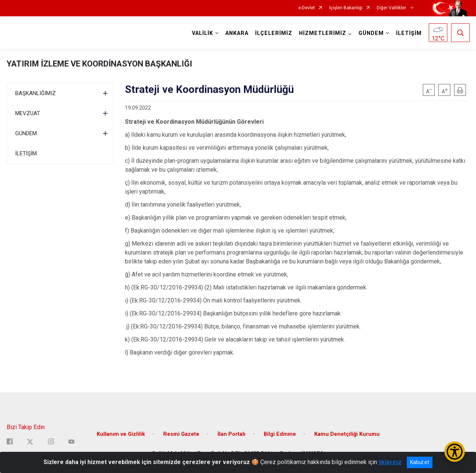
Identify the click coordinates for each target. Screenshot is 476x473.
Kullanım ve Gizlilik (121, 434)
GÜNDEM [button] (371, 33)
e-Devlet (307, 8)
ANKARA (237, 33)
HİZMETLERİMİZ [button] (323, 33)
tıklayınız (390, 462)
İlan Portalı (231, 434)
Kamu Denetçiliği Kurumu (347, 434)
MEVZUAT (28, 113)
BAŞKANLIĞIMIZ (36, 93)
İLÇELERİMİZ (274, 33)
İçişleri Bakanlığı (346, 8)
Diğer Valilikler (392, 8)
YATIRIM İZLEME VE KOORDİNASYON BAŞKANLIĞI (99, 64)
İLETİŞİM (409, 33)
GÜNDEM (26, 133)
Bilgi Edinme (280, 434)
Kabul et (420, 462)
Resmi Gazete (181, 434)
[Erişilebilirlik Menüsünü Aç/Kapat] (455, 452)
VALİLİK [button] (202, 33)
